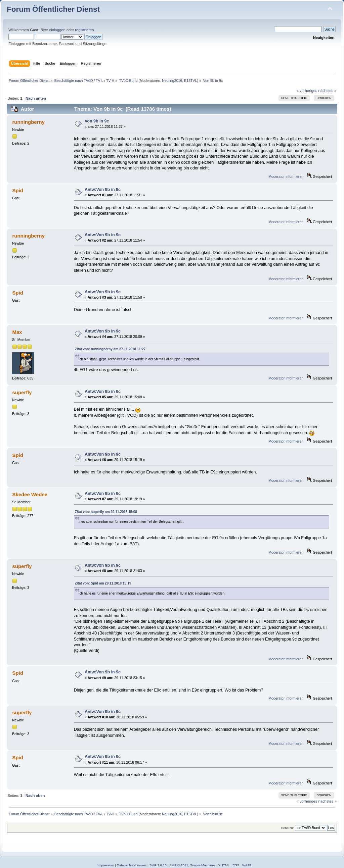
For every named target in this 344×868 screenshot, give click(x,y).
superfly (22, 392)
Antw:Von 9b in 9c (103, 190)
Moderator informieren (286, 176)
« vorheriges (307, 91)
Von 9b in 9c (97, 121)
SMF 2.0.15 (158, 865)
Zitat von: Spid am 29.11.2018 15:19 (103, 583)
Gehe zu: (287, 828)
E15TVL (191, 81)
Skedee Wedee (30, 494)
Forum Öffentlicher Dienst (53, 9)
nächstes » (328, 91)
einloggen (57, 30)
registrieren (84, 30)
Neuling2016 (172, 81)
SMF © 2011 (179, 865)
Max (17, 332)
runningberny (28, 122)
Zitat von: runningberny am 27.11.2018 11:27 (110, 349)
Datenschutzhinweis (132, 865)
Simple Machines (203, 865)
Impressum (106, 865)
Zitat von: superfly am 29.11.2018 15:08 (106, 512)
